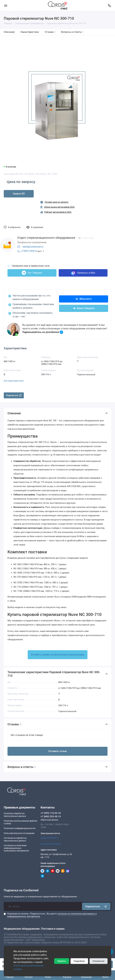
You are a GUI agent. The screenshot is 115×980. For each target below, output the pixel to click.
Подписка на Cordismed (21, 890)
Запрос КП (19, 194)
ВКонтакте (84, 299)
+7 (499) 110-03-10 (51, 813)
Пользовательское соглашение (19, 833)
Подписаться (96, 906)
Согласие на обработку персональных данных (15, 839)
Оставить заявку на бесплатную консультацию (58, 655)
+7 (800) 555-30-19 (51, 817)
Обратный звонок (49, 820)
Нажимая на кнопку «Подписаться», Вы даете (52, 915)
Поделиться (14, 395)
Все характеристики (14, 381)
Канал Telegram (84, 308)
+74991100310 (29, 251)
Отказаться (99, 961)
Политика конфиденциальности (20, 828)
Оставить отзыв (57, 751)
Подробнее (79, 961)
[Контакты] (109, 6)
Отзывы (50, 32)
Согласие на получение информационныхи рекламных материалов (16, 848)
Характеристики (30, 32)
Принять (62, 961)
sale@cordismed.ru (50, 838)
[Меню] (6, 6)
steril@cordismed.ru (33, 247)
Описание (9, 32)
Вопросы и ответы (72, 32)
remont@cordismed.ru (51, 844)
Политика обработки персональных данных (15, 815)
